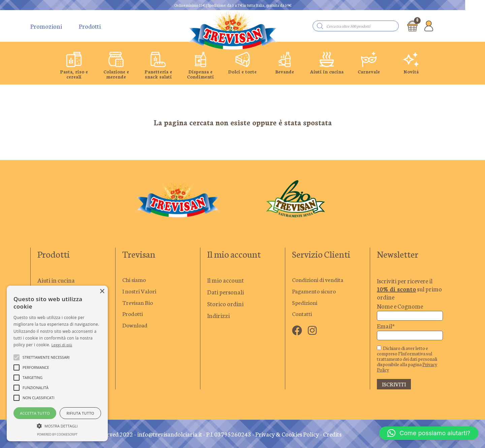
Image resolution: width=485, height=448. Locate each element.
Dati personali (225, 292)
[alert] (57, 363)
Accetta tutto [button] (35, 413)
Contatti (303, 315)
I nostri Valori (140, 292)
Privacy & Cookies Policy (287, 434)
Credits (332, 434)
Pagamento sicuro (316, 292)
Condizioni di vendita (320, 280)
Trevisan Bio (139, 303)
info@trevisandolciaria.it (170, 434)
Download (136, 327)
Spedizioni (306, 303)
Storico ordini (225, 303)
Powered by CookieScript (57, 434)
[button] (429, 433)
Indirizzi (218, 315)
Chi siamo (135, 280)
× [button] (102, 292)
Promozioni (46, 26)
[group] (74, 66)
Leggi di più (62, 345)
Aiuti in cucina (56, 280)
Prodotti (90, 26)
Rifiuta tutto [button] (80, 413)
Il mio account (225, 280)
